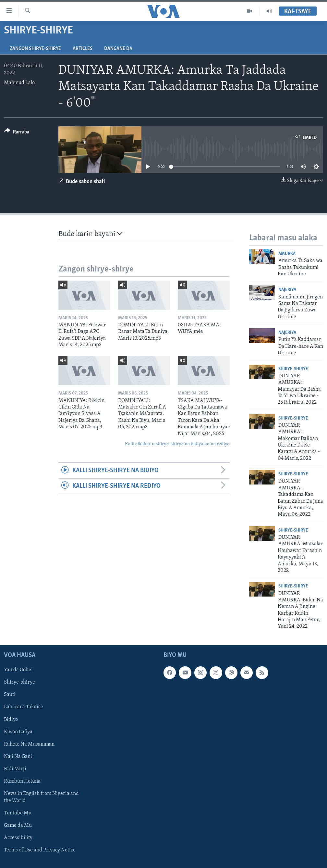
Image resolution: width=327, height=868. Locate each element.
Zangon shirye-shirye (35, 49)
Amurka (287, 254)
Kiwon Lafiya (18, 732)
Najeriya (287, 290)
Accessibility (18, 838)
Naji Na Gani (18, 757)
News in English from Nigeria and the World (41, 797)
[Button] (17, 133)
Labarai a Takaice (24, 707)
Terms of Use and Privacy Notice (40, 850)
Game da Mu (18, 825)
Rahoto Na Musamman (29, 744)
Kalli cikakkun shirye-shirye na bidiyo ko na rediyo (177, 444)
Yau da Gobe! (18, 670)
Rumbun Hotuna (22, 781)
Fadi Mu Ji (15, 769)
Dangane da (118, 49)
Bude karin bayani (90, 234)
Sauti (10, 695)
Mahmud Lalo (19, 83)
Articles (83, 49)
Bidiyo (11, 719)
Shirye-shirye (293, 369)
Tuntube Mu (18, 813)
